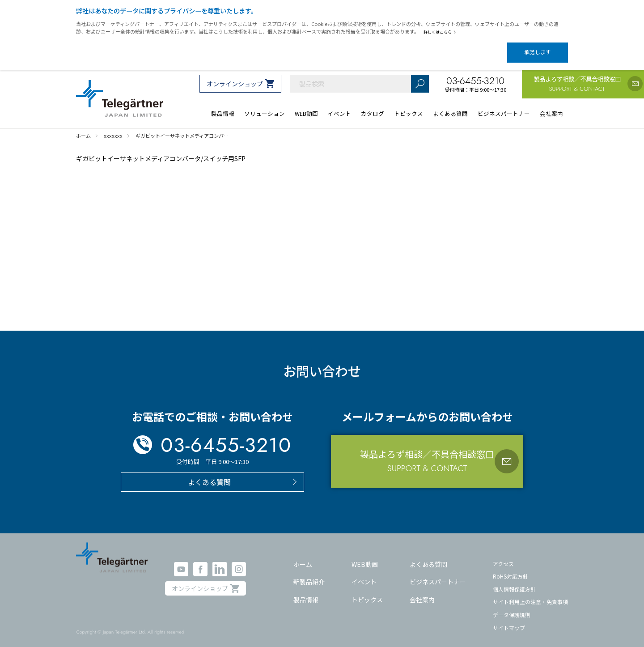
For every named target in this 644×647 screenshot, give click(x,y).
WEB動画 (365, 556)
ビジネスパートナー (438, 574)
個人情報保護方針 (514, 581)
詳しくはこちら (442, 32)
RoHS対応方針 (511, 568)
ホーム (303, 556)
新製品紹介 (309, 574)
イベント (364, 574)
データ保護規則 (512, 607)
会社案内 (422, 592)
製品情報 (306, 592)
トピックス (367, 592)
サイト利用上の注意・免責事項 (530, 594)
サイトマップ (509, 620)
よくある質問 (428, 556)
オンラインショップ (235, 76)
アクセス (503, 555)
